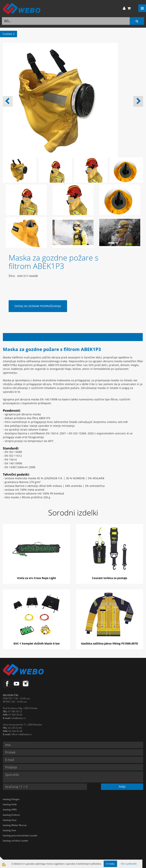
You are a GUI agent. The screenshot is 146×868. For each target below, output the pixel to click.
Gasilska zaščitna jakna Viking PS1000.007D (109, 643)
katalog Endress (11, 815)
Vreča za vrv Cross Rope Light (36, 578)
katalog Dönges (11, 799)
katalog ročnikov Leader (16, 841)
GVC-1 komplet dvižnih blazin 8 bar (37, 643)
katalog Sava (10, 820)
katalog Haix (9, 830)
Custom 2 (9, 34)
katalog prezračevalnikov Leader (20, 835)
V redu (110, 864)
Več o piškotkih (129, 864)
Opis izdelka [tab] (73, 337)
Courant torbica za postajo (110, 578)
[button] (138, 101)
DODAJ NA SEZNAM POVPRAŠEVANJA (38, 306)
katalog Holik (10, 804)
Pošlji (122, 787)
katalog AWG (10, 810)
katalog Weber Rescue (15, 825)
